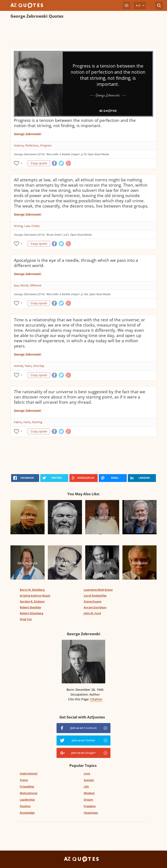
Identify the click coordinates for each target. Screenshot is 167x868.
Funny (24, 780)
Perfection (32, 145)
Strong (18, 226)
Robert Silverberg (32, 613)
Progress (46, 145)
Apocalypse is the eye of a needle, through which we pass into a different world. (76, 263)
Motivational (29, 793)
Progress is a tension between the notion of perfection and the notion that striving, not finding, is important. (75, 123)
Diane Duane (93, 601)
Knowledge (27, 813)
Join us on (83, 728)
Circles (35, 226)
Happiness (91, 813)
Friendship (27, 786)
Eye (16, 285)
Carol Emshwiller (95, 596)
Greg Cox (26, 619)
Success (89, 780)
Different (36, 285)
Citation (96, 699)
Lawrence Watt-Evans (98, 590)
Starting (37, 422)
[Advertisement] (83, 34)
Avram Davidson (95, 607)
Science (19, 145)
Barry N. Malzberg (32, 590)
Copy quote (39, 163)
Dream (88, 800)
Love (87, 773)
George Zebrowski (28, 134)
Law (27, 226)
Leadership (27, 800)
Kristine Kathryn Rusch (35, 596)
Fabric (18, 422)
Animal (18, 366)
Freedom (90, 806)
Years (28, 366)
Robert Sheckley (30, 607)
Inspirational (29, 773)
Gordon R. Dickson (32, 601)
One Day (39, 366)
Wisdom (89, 793)
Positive (25, 806)
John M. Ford (92, 613)
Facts (27, 422)
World (24, 285)
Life (86, 786)
